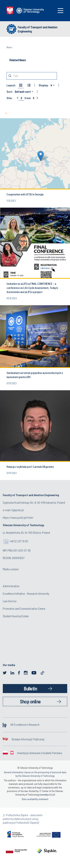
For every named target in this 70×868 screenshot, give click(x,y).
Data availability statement (35, 799)
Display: (44, 85)
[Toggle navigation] (60, 11)
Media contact (11, 569)
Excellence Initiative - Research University (26, 593)
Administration (11, 586)
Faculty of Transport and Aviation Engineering (38, 29)
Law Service (10, 601)
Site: (9, 98)
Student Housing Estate (16, 616)
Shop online (30, 701)
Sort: (10, 92)
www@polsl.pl (47, 795)
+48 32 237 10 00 (19, 541)
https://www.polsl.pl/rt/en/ (18, 517)
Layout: (11, 85)
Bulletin (30, 688)
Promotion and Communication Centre (24, 608)
